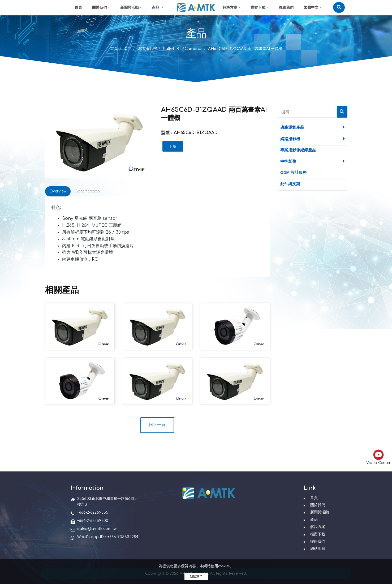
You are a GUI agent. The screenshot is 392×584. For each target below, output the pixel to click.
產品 (128, 49)
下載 (173, 146)
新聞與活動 (130, 8)
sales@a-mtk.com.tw (97, 529)
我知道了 (196, 577)
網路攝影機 (147, 49)
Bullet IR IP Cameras (183, 49)
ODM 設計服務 (293, 172)
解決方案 (230, 8)
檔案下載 (258, 8)
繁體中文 (311, 8)
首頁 (78, 8)
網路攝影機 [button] (313, 139)
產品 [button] (156, 8)
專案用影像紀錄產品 (298, 150)
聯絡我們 (286, 8)
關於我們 (100, 8)
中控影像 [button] (313, 161)
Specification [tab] (88, 191)
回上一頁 (157, 425)
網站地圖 (318, 549)
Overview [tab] (58, 191)
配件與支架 (290, 184)
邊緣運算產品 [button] (313, 127)
